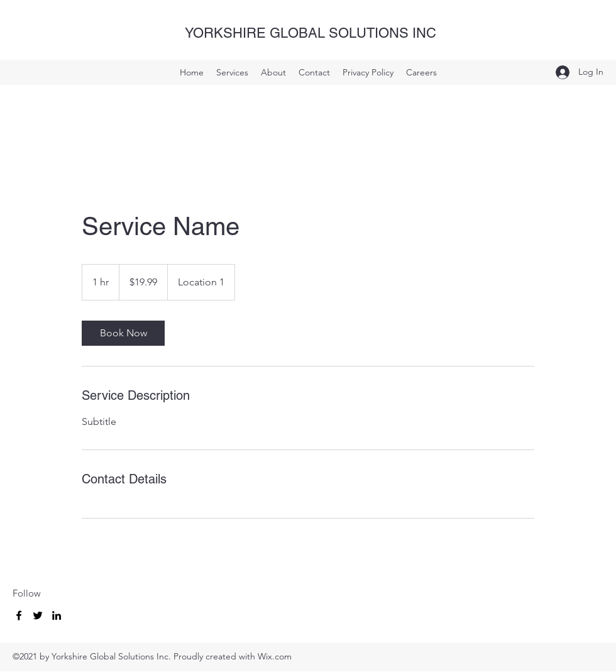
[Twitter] (38, 615)
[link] (123, 333)
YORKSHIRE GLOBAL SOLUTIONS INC (311, 33)
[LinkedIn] (57, 615)
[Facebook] (19, 615)
